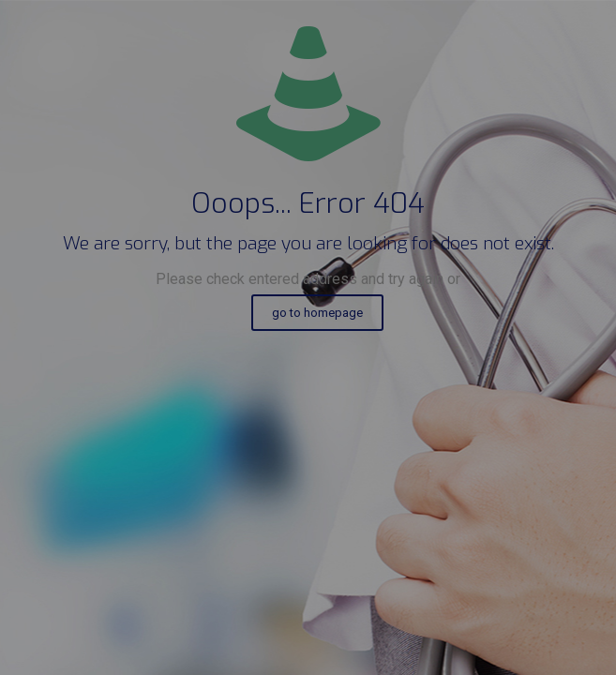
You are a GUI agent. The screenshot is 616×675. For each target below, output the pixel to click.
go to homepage (317, 313)
